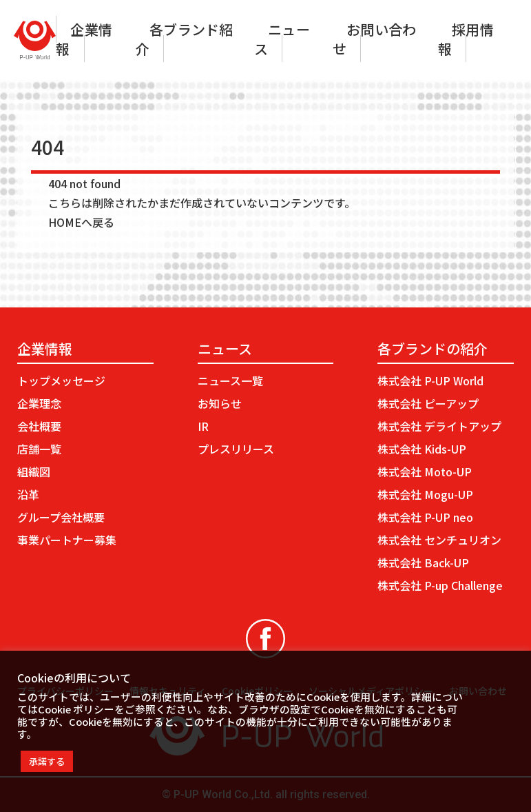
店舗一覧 (39, 449)
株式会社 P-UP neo (425, 517)
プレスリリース (236, 449)
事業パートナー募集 (67, 540)
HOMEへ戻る (81, 222)
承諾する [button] (47, 761)
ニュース (282, 39)
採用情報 (466, 39)
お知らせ (220, 403)
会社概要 (39, 426)
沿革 (28, 494)
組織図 (34, 471)
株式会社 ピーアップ (428, 403)
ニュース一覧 (230, 380)
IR (203, 426)
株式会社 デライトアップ (439, 426)
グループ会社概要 (61, 517)
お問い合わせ (374, 39)
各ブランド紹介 (184, 39)
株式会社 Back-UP (423, 562)
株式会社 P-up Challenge (440, 585)
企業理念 (39, 403)
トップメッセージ (61, 380)
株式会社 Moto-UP (425, 471)
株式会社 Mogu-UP (425, 494)
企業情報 (84, 39)
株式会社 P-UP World (430, 380)
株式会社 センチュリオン (439, 540)
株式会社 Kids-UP (422, 449)
